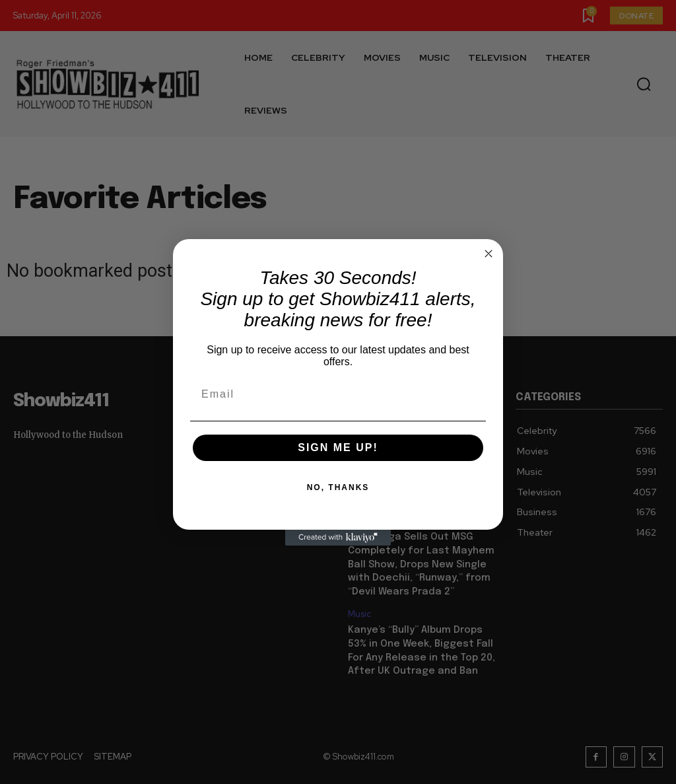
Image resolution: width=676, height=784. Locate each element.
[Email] (338, 394)
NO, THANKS (338, 487)
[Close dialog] (489, 254)
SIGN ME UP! (338, 447)
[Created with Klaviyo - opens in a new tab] (338, 538)
